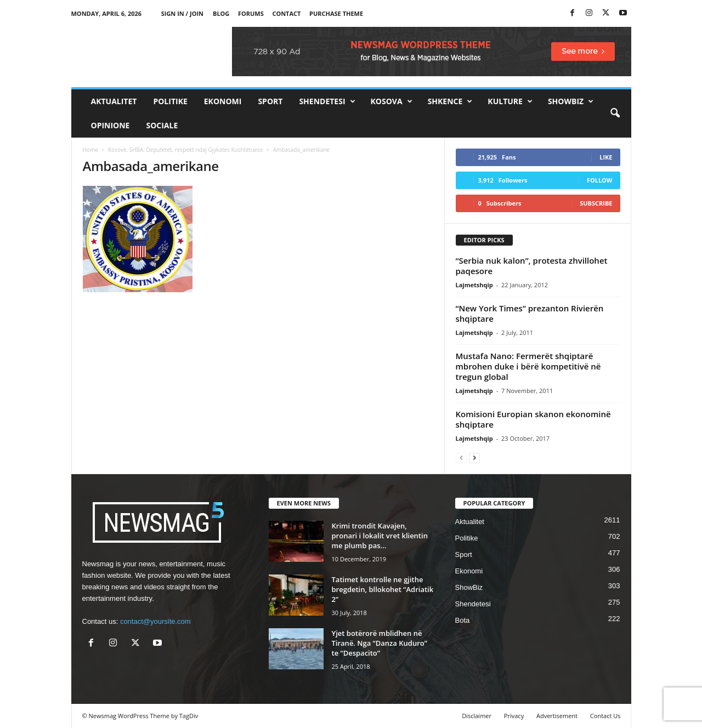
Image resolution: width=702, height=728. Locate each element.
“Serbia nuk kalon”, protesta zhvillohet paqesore (532, 266)
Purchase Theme (336, 13)
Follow (600, 180)
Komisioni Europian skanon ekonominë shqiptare (533, 419)
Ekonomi (223, 101)
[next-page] (474, 457)
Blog (221, 13)
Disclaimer (477, 716)
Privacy (514, 716)
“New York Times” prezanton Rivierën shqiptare (530, 313)
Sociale (162, 125)
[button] (615, 113)
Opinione (111, 125)
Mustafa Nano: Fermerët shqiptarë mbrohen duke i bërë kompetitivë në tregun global (528, 366)
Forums (251, 13)
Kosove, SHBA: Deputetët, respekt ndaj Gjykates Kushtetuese (186, 150)
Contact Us (605, 716)
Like (606, 157)
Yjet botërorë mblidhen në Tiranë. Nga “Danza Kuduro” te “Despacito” (380, 643)
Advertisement (557, 716)
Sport (270, 101)
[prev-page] (461, 457)
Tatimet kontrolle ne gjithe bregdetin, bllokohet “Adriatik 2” (383, 589)
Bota (463, 620)
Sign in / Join (182, 13)
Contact (286, 13)
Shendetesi (327, 101)
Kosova (392, 101)
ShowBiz (571, 101)
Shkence (450, 101)
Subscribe (596, 203)
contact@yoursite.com (155, 621)
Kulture (510, 101)
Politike (170, 101)
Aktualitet (114, 101)
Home (90, 150)
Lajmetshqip (474, 285)
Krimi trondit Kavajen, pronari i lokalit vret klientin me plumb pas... (380, 536)
